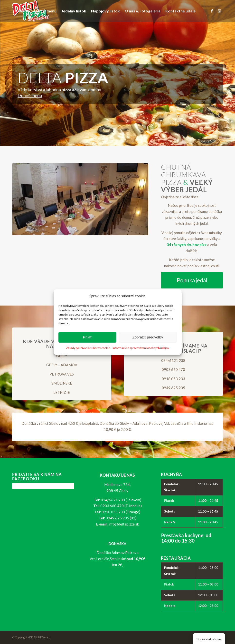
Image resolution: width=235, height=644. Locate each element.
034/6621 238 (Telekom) (121, 500)
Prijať (87, 337)
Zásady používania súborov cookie (88, 348)
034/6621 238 (173, 360)
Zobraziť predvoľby (148, 337)
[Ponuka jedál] (192, 280)
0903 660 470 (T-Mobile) (121, 506)
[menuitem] (23, 11)
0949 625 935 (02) (121, 518)
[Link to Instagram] (219, 11)
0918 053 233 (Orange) (121, 512)
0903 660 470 (173, 369)
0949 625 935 (173, 388)
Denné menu (30, 95)
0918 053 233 (173, 379)
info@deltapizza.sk (124, 524)
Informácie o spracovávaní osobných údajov (141, 348)
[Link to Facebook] (212, 11)
